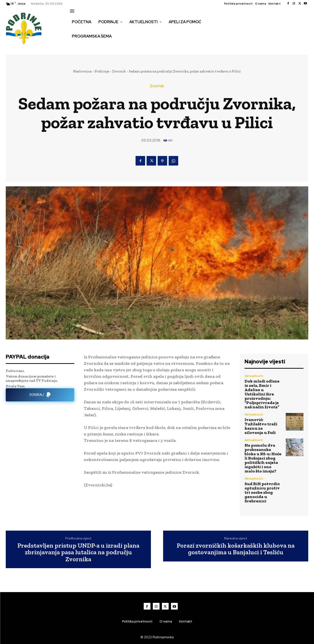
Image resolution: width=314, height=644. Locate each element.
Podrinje (102, 71)
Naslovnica (82, 71)
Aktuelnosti (254, 376)
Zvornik (119, 71)
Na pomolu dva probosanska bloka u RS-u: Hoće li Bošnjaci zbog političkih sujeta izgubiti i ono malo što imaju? (263, 458)
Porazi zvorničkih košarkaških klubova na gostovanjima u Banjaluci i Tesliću (236, 549)
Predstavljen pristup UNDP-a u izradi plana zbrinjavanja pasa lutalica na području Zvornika (78, 552)
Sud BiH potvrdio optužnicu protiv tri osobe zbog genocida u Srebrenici (262, 492)
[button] (75, 46)
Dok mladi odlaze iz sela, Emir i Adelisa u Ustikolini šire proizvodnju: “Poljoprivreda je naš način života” (262, 394)
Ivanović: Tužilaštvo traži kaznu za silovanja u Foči (261, 426)
